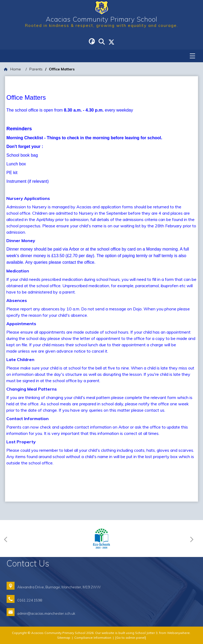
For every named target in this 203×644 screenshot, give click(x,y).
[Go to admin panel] (131, 638)
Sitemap (64, 638)
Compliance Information (93, 638)
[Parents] (36, 69)
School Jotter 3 (146, 633)
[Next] (193, 539)
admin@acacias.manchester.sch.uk (46, 613)
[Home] (12, 69)
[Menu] (192, 56)
